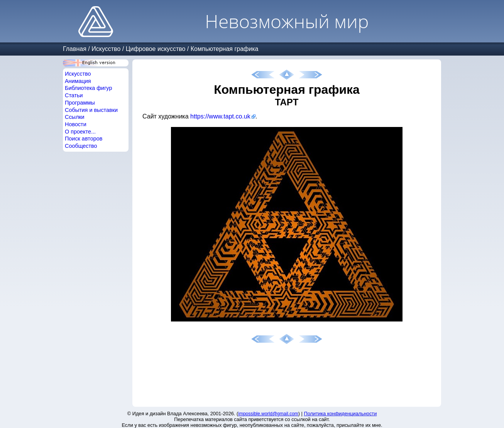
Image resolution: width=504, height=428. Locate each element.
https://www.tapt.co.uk (220, 116)
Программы (80, 103)
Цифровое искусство (156, 49)
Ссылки (75, 117)
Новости (76, 124)
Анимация (78, 81)
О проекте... (80, 132)
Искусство (106, 49)
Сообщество (81, 146)
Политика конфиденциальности (341, 414)
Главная (75, 49)
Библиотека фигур (88, 88)
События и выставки (91, 110)
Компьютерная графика (225, 49)
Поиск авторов (84, 139)
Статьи (74, 95)
